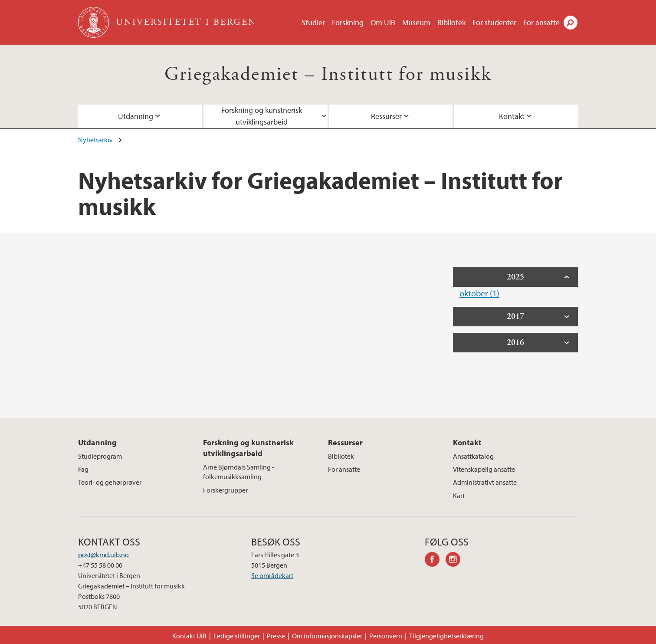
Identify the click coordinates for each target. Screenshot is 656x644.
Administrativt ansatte (485, 482)
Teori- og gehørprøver (110, 482)
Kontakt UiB (189, 636)
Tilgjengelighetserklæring (446, 636)
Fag (83, 469)
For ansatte (541, 22)
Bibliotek (451, 22)
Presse (276, 636)
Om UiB (383, 22)
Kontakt (512, 116)
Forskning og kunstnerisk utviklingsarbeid (262, 116)
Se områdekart (272, 575)
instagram (456, 561)
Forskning (348, 22)
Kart (459, 496)
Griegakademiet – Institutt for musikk (328, 74)
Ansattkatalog (473, 456)
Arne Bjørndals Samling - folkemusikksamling (239, 472)
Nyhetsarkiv (95, 140)
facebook (435, 561)
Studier (313, 22)
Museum (416, 22)
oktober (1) (479, 293)
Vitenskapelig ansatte (484, 469)
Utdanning (136, 116)
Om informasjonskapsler (327, 636)
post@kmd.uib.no (103, 555)
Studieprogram (100, 456)
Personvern (386, 636)
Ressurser (386, 116)
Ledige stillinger (237, 636)
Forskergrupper (225, 490)
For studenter (494, 22)
